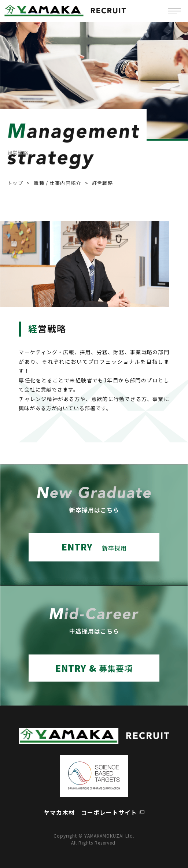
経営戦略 (102, 183)
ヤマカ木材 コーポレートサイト (90, 812)
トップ (15, 183)
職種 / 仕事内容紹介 (57, 183)
